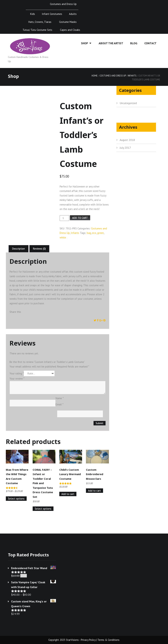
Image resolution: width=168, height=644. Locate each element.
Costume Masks (68, 22)
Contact (150, 43)
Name (60, 398)
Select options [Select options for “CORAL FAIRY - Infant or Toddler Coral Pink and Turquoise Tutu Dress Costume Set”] (43, 509)
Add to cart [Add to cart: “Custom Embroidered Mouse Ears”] (94, 491)
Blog (134, 43)
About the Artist (111, 43)
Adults (73, 14)
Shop (85, 43)
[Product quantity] (64, 218)
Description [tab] (19, 249)
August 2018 (127, 140)
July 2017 (125, 148)
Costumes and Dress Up (63, 4)
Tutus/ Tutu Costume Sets (37, 30)
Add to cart (80, 218)
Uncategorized (128, 103)
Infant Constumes (52, 14)
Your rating (17, 373)
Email (59, 404)
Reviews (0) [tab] (39, 249)
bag (89, 233)
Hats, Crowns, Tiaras (40, 22)
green (100, 233)
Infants (132, 76)
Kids (33, 14)
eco (94, 233)
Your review (17, 379)
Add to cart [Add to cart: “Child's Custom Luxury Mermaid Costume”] (68, 494)
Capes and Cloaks (70, 30)
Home (95, 76)
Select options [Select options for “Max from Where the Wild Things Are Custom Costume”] (16, 499)
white (63, 237)
